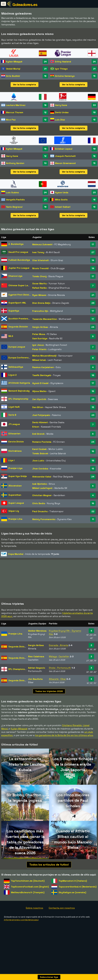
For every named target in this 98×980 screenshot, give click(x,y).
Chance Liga (15, 276)
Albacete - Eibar (57, 691)
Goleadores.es (25, 5)
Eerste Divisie (16, 442)
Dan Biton (38, 407)
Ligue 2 (13, 375)
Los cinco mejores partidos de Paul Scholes (73, 813)
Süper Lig (14, 511)
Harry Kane (61, 105)
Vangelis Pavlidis (15, 200)
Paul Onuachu (40, 511)
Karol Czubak (39, 449)
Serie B (12, 415)
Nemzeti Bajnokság (19, 391)
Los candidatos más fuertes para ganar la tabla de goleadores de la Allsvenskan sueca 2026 (25, 854)
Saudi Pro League (18, 252)
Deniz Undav (62, 112)
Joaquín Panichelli (65, 156)
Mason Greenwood (65, 163)
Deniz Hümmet (40, 422)
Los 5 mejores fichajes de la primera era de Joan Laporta (73, 776)
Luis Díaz (60, 120)
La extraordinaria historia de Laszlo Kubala (25, 776)
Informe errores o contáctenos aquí (21, 932)
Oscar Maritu (39, 283)
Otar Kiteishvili (41, 260)
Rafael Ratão (39, 288)
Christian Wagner (42, 495)
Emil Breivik (38, 434)
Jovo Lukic (38, 461)
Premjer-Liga (15, 468)
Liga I (11, 460)
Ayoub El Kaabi (40, 383)
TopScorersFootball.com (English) (30, 899)
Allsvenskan (15, 486)
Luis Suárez (12, 192)
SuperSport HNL (17, 303)
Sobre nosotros (34, 920)
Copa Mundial (16, 554)
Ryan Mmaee (39, 295)
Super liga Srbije (18, 476)
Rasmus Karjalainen (43, 367)
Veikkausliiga (16, 367)
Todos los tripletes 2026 (49, 703)
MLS (11, 336)
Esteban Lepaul (64, 149)
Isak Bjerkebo (40, 484)
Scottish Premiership (20, 319)
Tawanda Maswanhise (45, 319)
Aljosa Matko (39, 391)
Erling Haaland (63, 62)
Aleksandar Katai (42, 477)
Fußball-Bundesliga (19, 260)
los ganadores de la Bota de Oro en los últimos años (64, 747)
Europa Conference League (24, 358)
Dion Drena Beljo (41, 303)
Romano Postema (42, 442)
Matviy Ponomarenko (44, 519)
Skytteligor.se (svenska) (72, 905)
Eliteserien (14, 434)
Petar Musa (39, 334)
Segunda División (18, 327)
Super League (16, 503)
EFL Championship (18, 399)
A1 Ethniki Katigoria (19, 383)
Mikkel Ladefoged (42, 488)
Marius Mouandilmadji (44, 356)
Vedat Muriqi (13, 69)
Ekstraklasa (15, 451)
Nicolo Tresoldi (41, 268)
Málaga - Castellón (59, 669)
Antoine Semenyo (65, 76)
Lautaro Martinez (16, 105)
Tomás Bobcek (40, 453)
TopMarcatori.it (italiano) (73, 893)
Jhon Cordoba (40, 469)
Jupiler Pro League (19, 268)
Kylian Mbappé (14, 62)
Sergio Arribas (40, 327)
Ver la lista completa (24, 84)
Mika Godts (61, 200)
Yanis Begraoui (14, 207)
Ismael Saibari (63, 207)
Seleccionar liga (49, 977)
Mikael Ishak (39, 360)
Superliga (14, 311)
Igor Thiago (61, 69)
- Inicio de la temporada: (30, 554)
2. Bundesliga (16, 244)
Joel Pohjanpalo (41, 415)
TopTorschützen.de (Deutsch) (28, 893)
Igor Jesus (38, 345)
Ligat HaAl (14, 407)
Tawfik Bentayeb (42, 375)
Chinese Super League (21, 285)
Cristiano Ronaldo (72, 738)
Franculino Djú (40, 311)
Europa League (17, 347)
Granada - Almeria (58, 657)
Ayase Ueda (62, 192)
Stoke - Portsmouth (60, 680)
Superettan (15, 495)
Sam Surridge (40, 338)
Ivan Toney (38, 252)
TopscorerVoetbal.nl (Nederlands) (78, 899)
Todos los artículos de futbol (49, 877)
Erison (36, 427)
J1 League (14, 424)
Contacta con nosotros (62, 920)
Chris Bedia (39, 503)
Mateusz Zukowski (42, 244)
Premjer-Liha (15, 519)
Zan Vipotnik (39, 399)
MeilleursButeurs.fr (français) (28, 905)
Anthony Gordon (15, 163)
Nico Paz (11, 120)
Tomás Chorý (39, 276)
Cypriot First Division (20, 295)
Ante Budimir (13, 76)
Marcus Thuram (15, 112)
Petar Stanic (39, 349)
